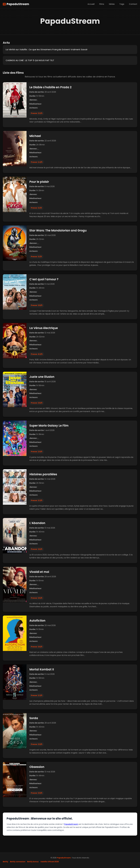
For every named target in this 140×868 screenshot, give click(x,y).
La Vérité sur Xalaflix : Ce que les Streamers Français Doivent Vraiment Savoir (47, 50)
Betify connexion (18, 862)
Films (102, 4)
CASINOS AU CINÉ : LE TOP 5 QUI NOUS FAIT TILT (30, 60)
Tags (122, 4)
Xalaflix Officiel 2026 (50, 862)
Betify (6, 862)
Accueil (91, 4)
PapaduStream (16, 4)
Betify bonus (33, 862)
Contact (133, 4)
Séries (112, 4)
